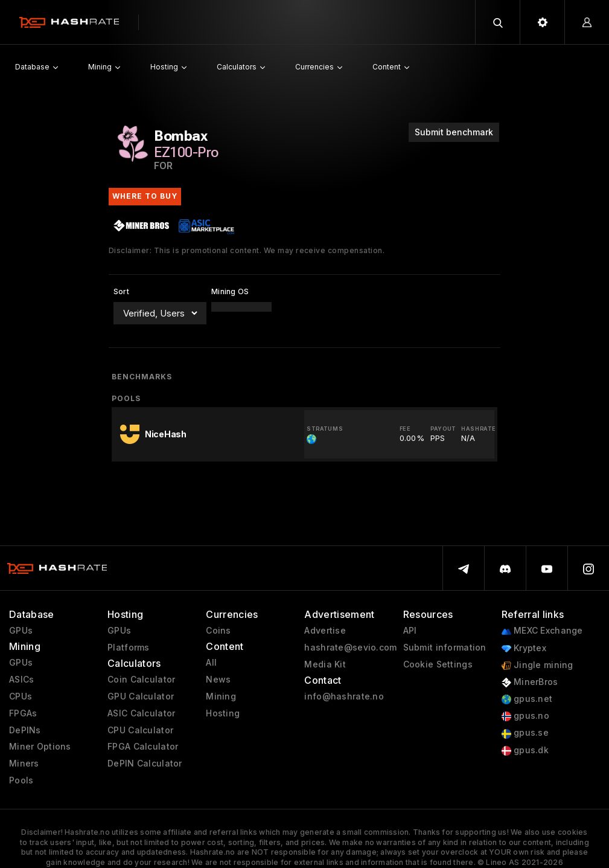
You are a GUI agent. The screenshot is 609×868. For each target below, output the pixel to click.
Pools (21, 780)
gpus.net (527, 699)
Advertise (325, 631)
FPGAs (23, 713)
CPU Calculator (140, 730)
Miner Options (40, 747)
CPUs (21, 696)
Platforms (129, 648)
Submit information (445, 648)
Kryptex (524, 648)
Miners (24, 764)
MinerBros (530, 682)
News (218, 680)
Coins (218, 631)
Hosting (223, 713)
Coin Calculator (141, 680)
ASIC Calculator (141, 713)
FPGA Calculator (143, 747)
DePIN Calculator (145, 764)
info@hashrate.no (344, 696)
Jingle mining (537, 665)
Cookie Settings (438, 664)
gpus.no (525, 716)
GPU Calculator (141, 696)
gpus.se (525, 733)
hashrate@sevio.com (350, 648)
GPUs (21, 631)
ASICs (21, 680)
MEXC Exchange (542, 631)
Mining (221, 696)
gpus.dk (525, 751)
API (410, 631)
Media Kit (325, 664)
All (211, 663)
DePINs (25, 730)
